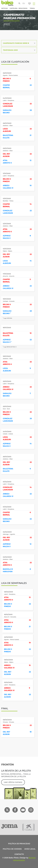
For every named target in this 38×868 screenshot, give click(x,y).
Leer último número (13, 782)
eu (23, 3)
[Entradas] (28, 3)
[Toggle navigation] (34, 4)
